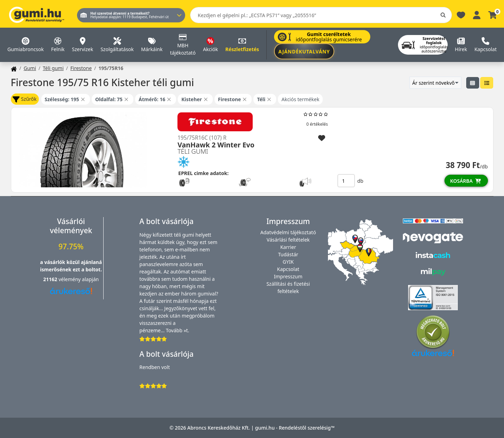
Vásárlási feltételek (288, 240)
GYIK (288, 262)
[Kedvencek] (461, 15)
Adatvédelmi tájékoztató (288, 232)
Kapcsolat (288, 269)
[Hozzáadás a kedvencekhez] (322, 138)
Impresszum (288, 276)
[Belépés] (477, 15)
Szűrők (24, 99)
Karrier (288, 247)
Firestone (81, 68)
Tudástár (288, 254)
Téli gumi (53, 68)
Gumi (30, 68)
